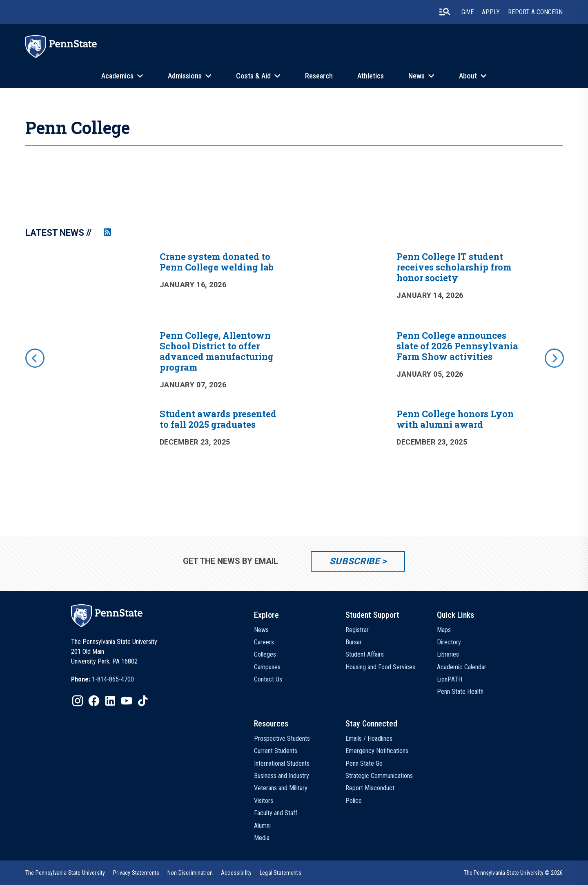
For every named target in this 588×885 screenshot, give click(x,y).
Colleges (265, 654)
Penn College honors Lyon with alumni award (455, 419)
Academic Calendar (462, 667)
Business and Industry (282, 776)
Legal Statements (281, 873)
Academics (117, 76)
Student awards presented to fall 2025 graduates (218, 419)
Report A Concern (535, 12)
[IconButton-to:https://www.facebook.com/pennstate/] (94, 701)
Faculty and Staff (276, 813)
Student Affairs (365, 654)
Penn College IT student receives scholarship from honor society (454, 267)
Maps (444, 630)
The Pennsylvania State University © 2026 (513, 873)
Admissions (185, 76)
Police (354, 801)
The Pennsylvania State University (65, 873)
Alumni (262, 826)
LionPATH (450, 679)
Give (468, 12)
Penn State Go (364, 763)
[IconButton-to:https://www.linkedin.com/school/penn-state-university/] (110, 701)
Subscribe (355, 561)
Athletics (371, 76)
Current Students (276, 751)
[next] (554, 358)
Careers (264, 642)
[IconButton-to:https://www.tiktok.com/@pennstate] (143, 701)
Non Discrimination (190, 873)
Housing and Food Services (380, 667)
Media (262, 838)
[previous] (34, 358)
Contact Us (268, 679)
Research (319, 76)
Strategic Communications (379, 776)
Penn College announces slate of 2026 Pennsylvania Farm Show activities (457, 346)
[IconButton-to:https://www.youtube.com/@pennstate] (127, 701)
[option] (294, 369)
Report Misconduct (370, 788)
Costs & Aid (253, 76)
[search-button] (445, 12)
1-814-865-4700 (113, 679)
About (468, 76)
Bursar (354, 642)
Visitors (264, 801)
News (416, 76)
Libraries (448, 654)
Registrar (357, 630)
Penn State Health (460, 692)
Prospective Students (282, 739)
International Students (282, 763)
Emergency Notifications (377, 751)
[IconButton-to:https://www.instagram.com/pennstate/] (78, 701)
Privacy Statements (136, 873)
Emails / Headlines (369, 739)
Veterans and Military (281, 788)
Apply (491, 12)
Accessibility (236, 873)
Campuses (267, 667)
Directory (449, 642)
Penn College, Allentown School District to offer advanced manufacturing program (217, 351)
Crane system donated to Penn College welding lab (217, 262)
